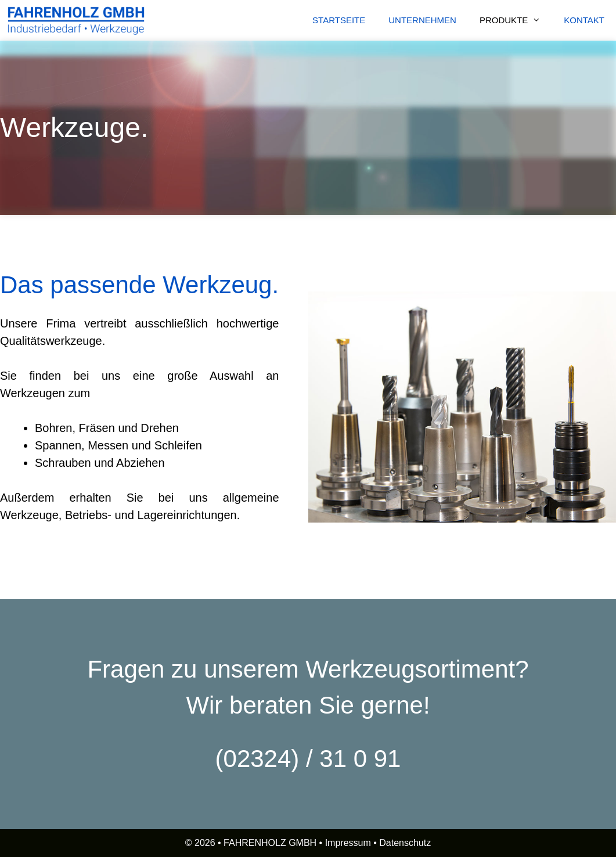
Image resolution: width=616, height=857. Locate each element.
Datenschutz (405, 843)
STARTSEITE (339, 20)
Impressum (348, 843)
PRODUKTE (516, 20)
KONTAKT (584, 20)
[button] (540, 20)
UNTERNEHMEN (422, 20)
